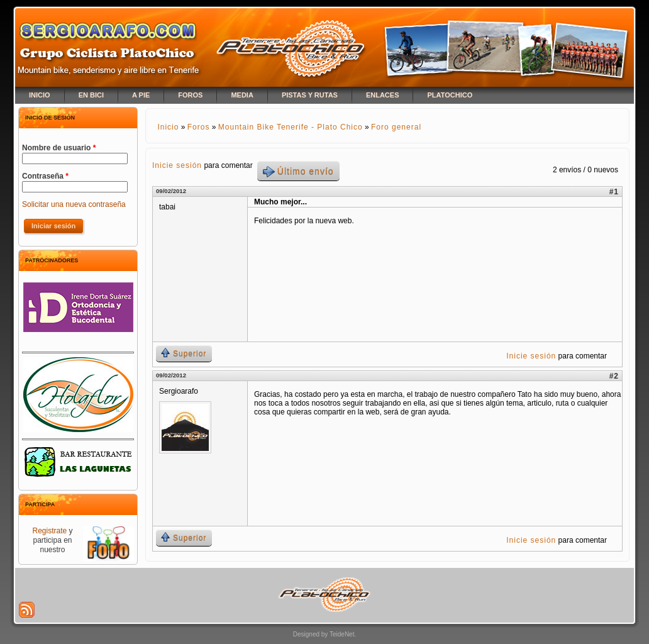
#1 (614, 192)
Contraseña (45, 176)
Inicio (168, 127)
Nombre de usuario (59, 148)
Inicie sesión (177, 165)
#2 (614, 376)
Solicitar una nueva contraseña (74, 204)
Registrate (49, 531)
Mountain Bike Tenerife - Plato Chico (291, 127)
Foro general (396, 127)
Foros (199, 127)
